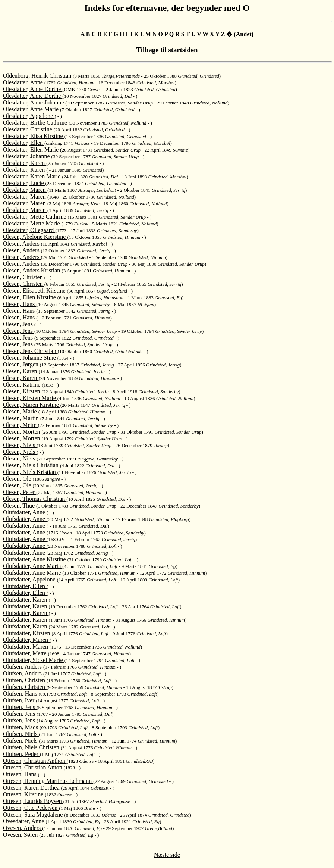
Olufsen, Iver (19, 700)
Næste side (167, 855)
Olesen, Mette (21, 425)
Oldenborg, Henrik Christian (38, 76)
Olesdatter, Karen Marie (32, 176)
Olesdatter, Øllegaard (29, 230)
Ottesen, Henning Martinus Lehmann (48, 781)
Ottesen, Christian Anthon (35, 761)
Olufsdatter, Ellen (25, 586)
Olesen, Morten (22, 432)
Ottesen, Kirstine (24, 794)
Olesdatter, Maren (25, 190)
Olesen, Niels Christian (31, 465)
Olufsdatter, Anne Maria (33, 566)
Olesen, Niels (20, 445)
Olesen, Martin (22, 418)
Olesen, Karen (21, 371)
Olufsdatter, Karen (26, 600)
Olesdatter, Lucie (24, 183)
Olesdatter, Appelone (29, 116)
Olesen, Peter (20, 492)
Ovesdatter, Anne (24, 821)
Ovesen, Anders (23, 828)
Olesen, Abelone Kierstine (35, 237)
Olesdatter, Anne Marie (31, 109)
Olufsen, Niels (21, 734)
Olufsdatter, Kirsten (27, 633)
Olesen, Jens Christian (30, 351)
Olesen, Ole (18, 479)
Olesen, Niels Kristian (30, 472)
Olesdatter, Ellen (24, 143)
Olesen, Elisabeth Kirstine (35, 291)
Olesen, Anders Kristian (32, 270)
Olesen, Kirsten (22, 391)
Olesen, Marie (21, 411)
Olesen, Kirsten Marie (30, 398)
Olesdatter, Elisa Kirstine (34, 136)
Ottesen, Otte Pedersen (31, 808)
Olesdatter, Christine (28, 129)
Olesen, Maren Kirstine (32, 405)
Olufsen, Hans (21, 694)
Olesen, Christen (24, 277)
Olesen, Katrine (22, 385)
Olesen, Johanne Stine (30, 358)
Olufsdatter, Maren (26, 640)
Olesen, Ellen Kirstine (30, 297)
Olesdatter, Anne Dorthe (33, 89)
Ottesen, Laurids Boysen (33, 801)
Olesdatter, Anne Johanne (34, 102)
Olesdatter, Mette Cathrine (35, 217)
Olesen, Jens (19, 324)
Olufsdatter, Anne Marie (33, 573)
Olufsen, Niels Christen (32, 747)
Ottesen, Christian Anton (33, 767)
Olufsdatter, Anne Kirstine (35, 559)
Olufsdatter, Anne (25, 512)
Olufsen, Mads (21, 727)
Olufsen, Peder (21, 754)
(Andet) (243, 34)
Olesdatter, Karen (25, 163)
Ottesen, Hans (21, 774)
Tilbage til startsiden (167, 50)
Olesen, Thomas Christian (35, 499)
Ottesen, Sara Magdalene (34, 814)
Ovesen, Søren (21, 835)
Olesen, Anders (22, 243)
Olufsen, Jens (20, 707)
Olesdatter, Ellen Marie (31, 149)
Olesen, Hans (20, 304)
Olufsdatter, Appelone (30, 579)
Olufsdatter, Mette (26, 653)
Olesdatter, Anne (24, 82)
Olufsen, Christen (25, 680)
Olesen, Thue (20, 505)
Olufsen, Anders (23, 667)
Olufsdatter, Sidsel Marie (34, 660)
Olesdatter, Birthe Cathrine (36, 123)
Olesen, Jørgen (21, 364)
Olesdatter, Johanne (27, 156)
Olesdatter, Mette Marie (32, 223)
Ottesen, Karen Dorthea (32, 788)
